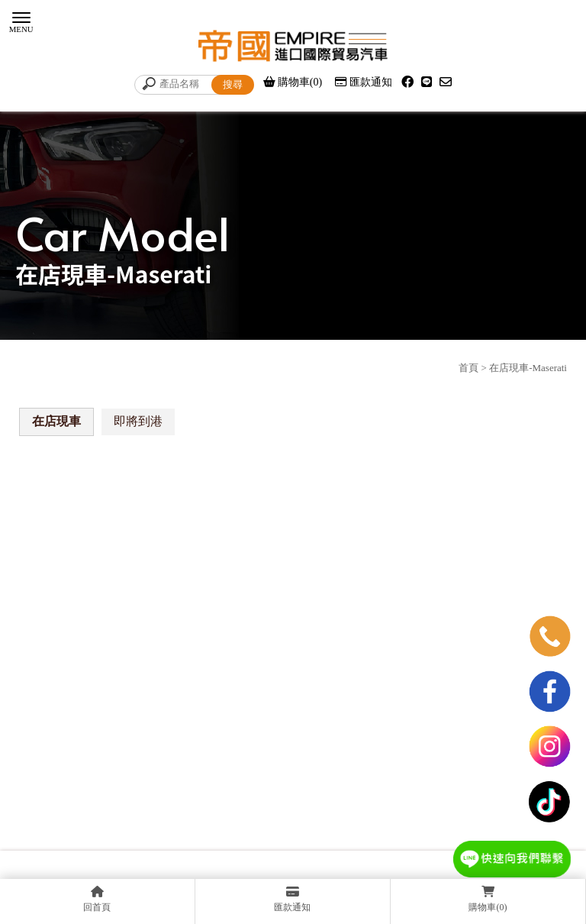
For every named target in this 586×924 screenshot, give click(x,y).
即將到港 (138, 421)
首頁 (468, 368)
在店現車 (56, 421)
